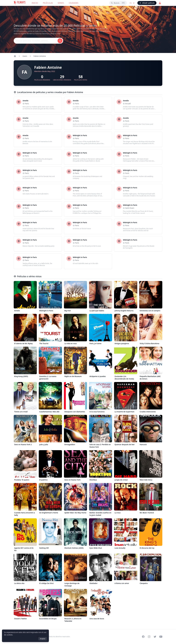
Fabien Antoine (40, 56)
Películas (48, 3)
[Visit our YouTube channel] (161, 637)
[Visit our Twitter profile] (155, 637)
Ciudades (74, 3)
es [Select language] (132, 3)
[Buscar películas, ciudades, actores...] (118, 3)
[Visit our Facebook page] (143, 637)
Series (61, 3)
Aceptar (43, 639)
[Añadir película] (147, 3)
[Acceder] (160, 3)
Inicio (35, 3)
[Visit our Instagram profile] (149, 637)
